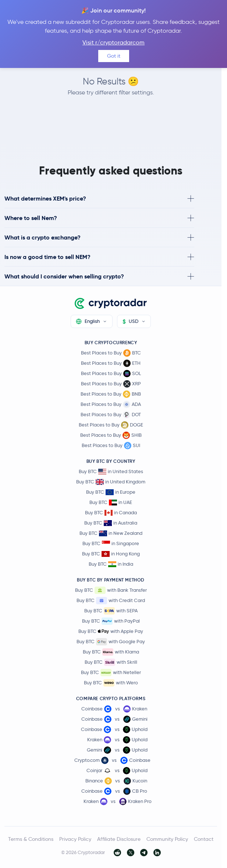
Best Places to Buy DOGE (111, 425)
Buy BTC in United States (111, 471)
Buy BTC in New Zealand (111, 533)
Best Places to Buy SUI (111, 446)
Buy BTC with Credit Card (111, 601)
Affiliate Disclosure (119, 839)
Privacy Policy (75, 839)
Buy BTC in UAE (111, 502)
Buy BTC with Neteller (111, 673)
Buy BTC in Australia (111, 523)
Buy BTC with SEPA (111, 611)
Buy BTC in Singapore (111, 543)
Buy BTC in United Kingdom (111, 482)
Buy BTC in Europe (111, 492)
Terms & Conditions (31, 839)
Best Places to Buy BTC (111, 353)
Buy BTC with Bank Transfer (111, 590)
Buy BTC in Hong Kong (111, 554)
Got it (114, 56)
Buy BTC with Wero (111, 683)
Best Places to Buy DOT (111, 415)
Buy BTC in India (111, 564)
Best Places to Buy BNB (111, 394)
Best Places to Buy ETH (111, 363)
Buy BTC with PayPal (111, 621)
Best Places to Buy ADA (111, 404)
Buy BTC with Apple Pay (111, 631)
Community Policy (167, 839)
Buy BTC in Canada (111, 513)
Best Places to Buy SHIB (111, 435)
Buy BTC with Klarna (111, 652)
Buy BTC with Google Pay (111, 642)
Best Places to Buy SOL (111, 374)
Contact (204, 839)
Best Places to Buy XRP (111, 384)
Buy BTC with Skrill (111, 662)
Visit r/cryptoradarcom (113, 42)
